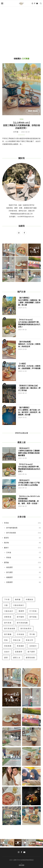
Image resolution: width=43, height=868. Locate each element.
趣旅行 (22, 548)
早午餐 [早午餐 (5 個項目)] (32, 634)
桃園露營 (23, 577)
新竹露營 (23, 572)
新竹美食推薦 (23, 533)
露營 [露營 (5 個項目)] (6, 658)
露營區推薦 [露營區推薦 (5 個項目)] (30, 658)
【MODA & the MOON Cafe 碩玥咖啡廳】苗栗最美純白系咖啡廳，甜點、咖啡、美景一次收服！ (29, 500)
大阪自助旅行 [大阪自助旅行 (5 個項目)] (19, 605)
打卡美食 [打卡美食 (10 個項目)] (33, 611)
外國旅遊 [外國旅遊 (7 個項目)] (29, 599)
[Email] (37, 3)
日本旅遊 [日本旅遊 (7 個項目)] (20, 634)
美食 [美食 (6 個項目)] (6, 640)
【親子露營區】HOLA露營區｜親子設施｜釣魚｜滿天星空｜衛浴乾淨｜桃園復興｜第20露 (29, 411)
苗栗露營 (23, 582)
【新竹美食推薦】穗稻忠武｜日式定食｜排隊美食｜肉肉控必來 (29, 344)
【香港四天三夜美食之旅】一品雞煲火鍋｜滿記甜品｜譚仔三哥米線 (29, 388)
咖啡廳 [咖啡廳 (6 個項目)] (18, 599)
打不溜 (16, 132)
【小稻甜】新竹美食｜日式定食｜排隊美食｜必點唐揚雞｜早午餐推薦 (29, 366)
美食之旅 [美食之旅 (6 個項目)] (17, 640)
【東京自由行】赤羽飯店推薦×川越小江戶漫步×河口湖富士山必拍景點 (29, 483)
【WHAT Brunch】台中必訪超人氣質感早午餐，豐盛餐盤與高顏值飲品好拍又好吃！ (29, 323)
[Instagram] (32, 3)
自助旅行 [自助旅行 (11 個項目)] (33, 646)
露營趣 (22, 562)
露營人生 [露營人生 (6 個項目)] (17, 658)
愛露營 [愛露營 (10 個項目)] (21, 611)
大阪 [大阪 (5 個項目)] (6, 605)
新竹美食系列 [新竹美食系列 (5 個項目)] (26, 628)
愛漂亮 (22, 538)
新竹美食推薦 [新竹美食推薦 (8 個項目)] (10, 628)
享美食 (22, 523)
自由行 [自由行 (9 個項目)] (7, 652)
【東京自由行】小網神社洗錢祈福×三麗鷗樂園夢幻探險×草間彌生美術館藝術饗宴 (29, 452)
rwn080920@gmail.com (25, 216)
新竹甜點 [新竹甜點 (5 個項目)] (33, 617)
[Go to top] (21, 865)
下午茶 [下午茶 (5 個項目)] (7, 599)
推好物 (22, 543)
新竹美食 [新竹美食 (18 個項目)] (8, 623)
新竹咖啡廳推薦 (23, 528)
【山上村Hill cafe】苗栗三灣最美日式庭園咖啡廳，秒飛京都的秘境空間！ (21, 125)
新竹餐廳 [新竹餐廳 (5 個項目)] (8, 634)
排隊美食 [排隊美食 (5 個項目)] (8, 617)
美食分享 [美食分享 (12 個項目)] (29, 640)
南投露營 (23, 567)
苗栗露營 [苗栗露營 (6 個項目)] (19, 652)
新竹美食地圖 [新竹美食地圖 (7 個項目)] (22, 623)
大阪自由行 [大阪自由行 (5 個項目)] (9, 611)
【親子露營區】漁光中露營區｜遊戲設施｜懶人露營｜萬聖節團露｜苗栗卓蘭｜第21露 (29, 301)
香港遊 (23, 557)
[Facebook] (35, 3)
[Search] (41, 3)
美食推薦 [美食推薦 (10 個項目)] (8, 646)
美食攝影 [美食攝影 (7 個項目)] (20, 646)
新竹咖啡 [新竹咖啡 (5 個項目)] (20, 617)
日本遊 (23, 552)
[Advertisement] (21, 29)
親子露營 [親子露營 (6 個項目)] (31, 652)
